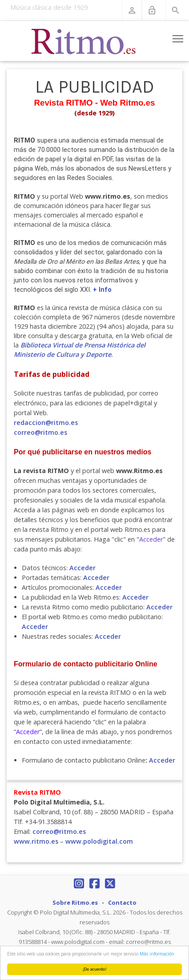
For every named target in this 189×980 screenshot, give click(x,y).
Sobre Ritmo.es (75, 902)
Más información (157, 954)
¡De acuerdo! (95, 969)
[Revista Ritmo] (84, 41)
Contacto (122, 902)
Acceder (82, 568)
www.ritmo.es (36, 841)
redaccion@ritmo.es (46, 423)
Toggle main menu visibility (179, 37)
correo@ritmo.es (40, 432)
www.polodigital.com (99, 841)
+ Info (102, 290)
